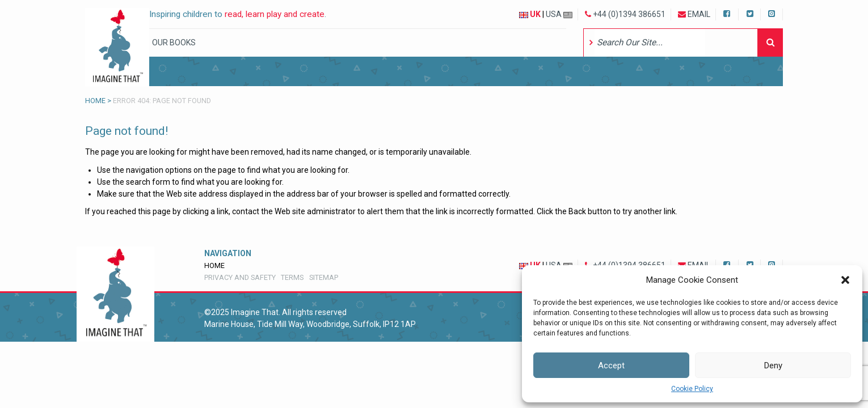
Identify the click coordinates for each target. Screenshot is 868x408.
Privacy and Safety (240, 277)
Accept (611, 365)
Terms (292, 277)
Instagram (772, 13)
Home (95, 101)
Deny (773, 365)
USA (559, 14)
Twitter (750, 13)
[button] (845, 280)
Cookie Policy (692, 389)
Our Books (174, 42)
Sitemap (324, 277)
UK (530, 14)
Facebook (728, 13)
